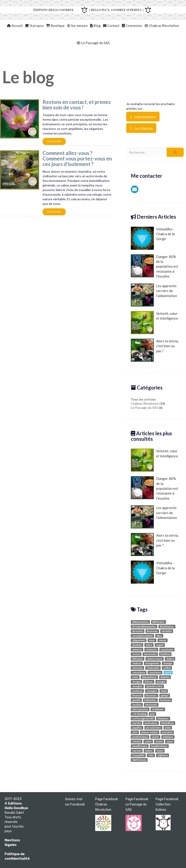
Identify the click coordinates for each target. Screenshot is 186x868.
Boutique (55, 26)
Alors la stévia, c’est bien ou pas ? (155, 350)
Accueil (15, 26)
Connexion (132, 26)
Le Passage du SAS (93, 43)
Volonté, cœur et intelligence (154, 323)
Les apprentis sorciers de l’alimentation (154, 295)
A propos (34, 26)
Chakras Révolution (162, 26)
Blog (95, 26)
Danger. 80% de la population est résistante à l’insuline (155, 266)
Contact (111, 26)
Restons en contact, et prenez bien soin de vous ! (77, 105)
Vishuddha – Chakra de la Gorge (153, 238)
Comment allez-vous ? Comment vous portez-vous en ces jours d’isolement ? (77, 159)
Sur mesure (77, 26)
